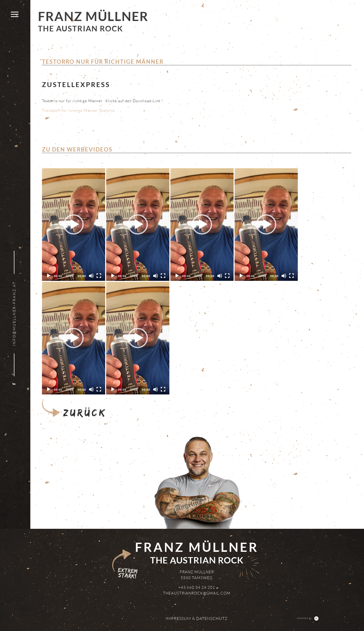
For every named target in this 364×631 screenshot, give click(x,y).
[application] (74, 225)
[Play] (49, 276)
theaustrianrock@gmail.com (197, 593)
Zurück (74, 408)
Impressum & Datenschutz (197, 618)
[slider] (70, 276)
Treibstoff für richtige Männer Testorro (78, 110)
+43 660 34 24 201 (197, 587)
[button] (74, 224)
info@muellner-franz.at (14, 314)
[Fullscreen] (99, 276)
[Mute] (91, 276)
